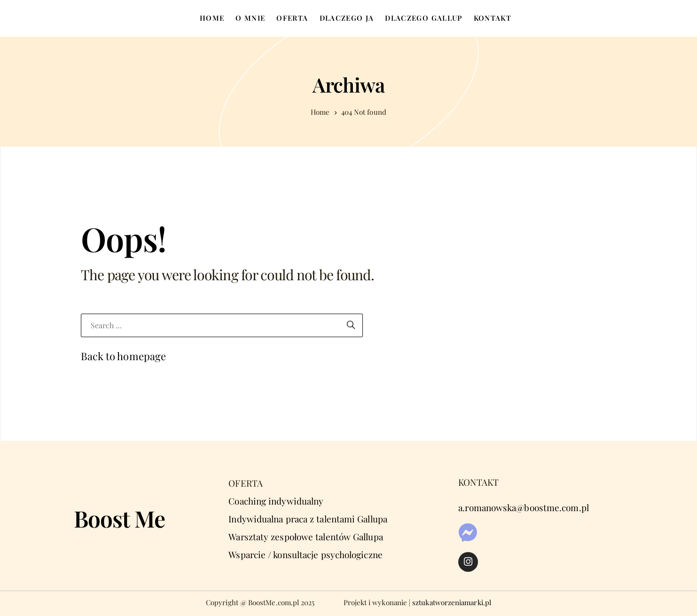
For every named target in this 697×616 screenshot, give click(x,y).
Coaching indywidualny (276, 501)
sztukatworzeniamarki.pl (452, 602)
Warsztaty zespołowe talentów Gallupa (305, 537)
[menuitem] (212, 18)
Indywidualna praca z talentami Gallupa (308, 519)
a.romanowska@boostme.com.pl (524, 507)
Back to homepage (124, 356)
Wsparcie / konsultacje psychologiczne (305, 554)
